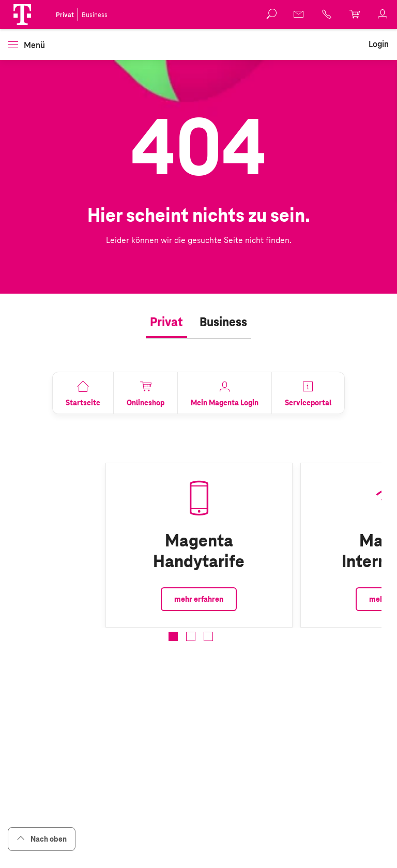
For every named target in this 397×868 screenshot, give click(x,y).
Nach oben (42, 839)
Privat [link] (65, 15)
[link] (299, 14)
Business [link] (95, 15)
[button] (22, 14)
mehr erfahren (199, 599)
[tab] (166, 323)
